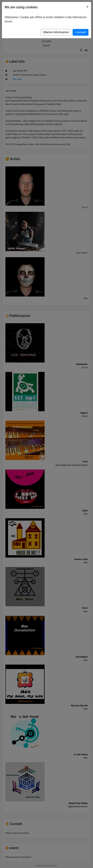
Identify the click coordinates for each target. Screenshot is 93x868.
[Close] (87, 7)
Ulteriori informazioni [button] (56, 32)
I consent (81, 32)
